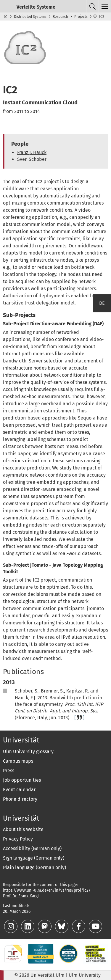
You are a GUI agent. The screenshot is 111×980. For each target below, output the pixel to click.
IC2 (102, 17)
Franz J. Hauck (32, 152)
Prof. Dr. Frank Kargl (21, 896)
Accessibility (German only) (32, 848)
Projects (81, 17)
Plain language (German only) (34, 867)
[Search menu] (92, 6)
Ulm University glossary (28, 752)
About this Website (23, 829)
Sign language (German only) (34, 858)
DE (102, 303)
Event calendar (19, 790)
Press (9, 771)
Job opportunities (22, 780)
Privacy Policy (18, 839)
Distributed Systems (30, 17)
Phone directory (20, 799)
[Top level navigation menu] (105, 6)
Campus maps (18, 761)
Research (60, 17)
